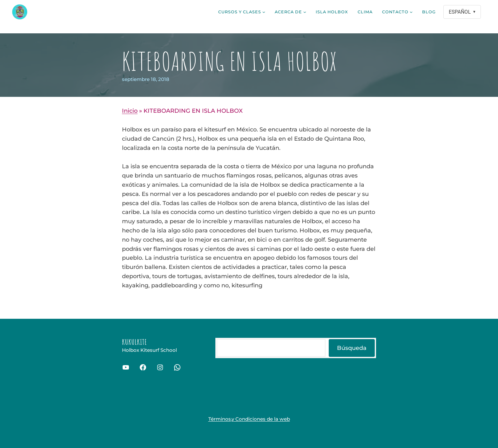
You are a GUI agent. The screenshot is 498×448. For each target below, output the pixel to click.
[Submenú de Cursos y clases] (264, 12)
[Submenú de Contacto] (411, 12)
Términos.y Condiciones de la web (249, 419)
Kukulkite (135, 342)
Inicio (130, 111)
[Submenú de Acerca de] (305, 12)
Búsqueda (352, 348)
